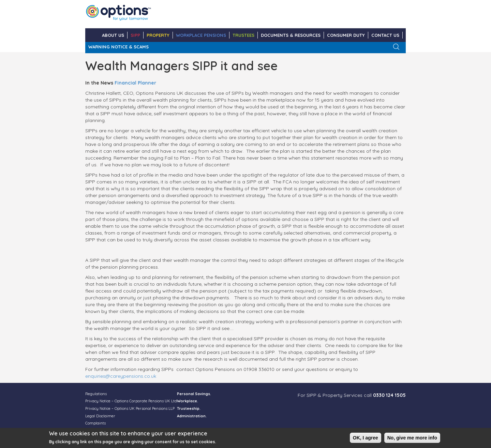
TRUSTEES (243, 35)
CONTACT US (385, 35)
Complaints (95, 423)
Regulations (96, 394)
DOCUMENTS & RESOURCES (291, 35)
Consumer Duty (346, 35)
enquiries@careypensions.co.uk (121, 376)
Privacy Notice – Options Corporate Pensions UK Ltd (131, 401)
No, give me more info (412, 439)
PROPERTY (158, 35)
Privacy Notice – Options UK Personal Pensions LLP (130, 408)
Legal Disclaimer (100, 416)
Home (92, 35)
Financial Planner (135, 83)
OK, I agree (366, 439)
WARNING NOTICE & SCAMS (118, 47)
